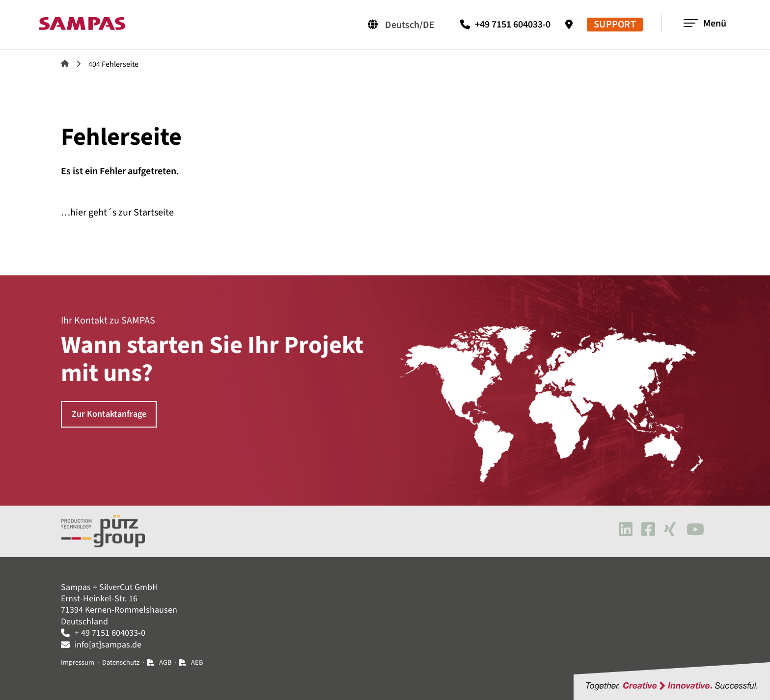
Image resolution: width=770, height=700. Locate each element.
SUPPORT (615, 25)
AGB (165, 662)
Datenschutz (121, 662)
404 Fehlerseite (113, 64)
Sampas (65, 63)
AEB (197, 662)
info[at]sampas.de (108, 645)
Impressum (78, 662)
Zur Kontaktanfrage (109, 414)
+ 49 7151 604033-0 (110, 633)
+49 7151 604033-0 (513, 25)
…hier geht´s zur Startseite (117, 213)
